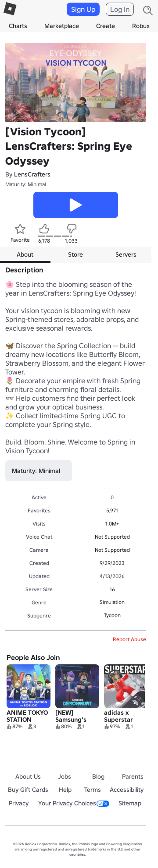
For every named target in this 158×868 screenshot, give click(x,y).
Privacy (19, 803)
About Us (28, 776)
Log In (120, 9)
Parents (133, 776)
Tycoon (112, 615)
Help (65, 790)
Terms (93, 790)
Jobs (65, 776)
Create (106, 26)
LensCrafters (32, 174)
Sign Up (83, 9)
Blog (98, 776)
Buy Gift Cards (28, 790)
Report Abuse (129, 639)
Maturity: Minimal (26, 184)
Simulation (112, 602)
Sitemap (130, 803)
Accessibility (127, 790)
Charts (18, 26)
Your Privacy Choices (74, 803)
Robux (141, 26)
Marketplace (62, 26)
